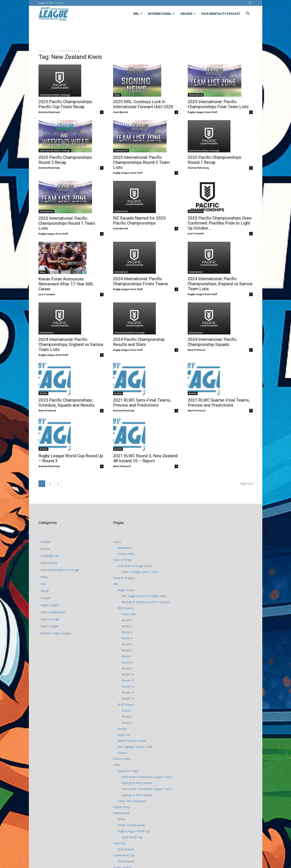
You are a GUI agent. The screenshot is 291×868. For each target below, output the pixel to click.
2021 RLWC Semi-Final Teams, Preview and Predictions (142, 403)
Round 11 (128, 680)
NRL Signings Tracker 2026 (135, 747)
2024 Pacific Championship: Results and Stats (139, 342)
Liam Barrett (121, 112)
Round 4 (127, 638)
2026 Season (126, 608)
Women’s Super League (56, 633)
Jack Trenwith (196, 233)
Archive (188, 14)
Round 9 (127, 668)
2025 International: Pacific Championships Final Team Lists (218, 104)
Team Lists (129, 614)
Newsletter (124, 548)
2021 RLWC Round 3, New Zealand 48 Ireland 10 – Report (145, 458)
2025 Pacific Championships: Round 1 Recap (215, 160)
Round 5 (127, 644)
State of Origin (50, 619)
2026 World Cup (132, 837)
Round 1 (127, 620)
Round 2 (127, 626)
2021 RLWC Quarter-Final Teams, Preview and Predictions (219, 403)
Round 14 (128, 698)
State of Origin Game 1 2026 (140, 572)
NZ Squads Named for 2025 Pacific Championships (139, 221)
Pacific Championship (131, 825)
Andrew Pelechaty (49, 112)
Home (42, 51)
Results (122, 729)
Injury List (124, 735)
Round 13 (128, 692)
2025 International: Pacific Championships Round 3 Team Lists (141, 162)
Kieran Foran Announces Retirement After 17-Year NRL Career (66, 284)
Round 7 (127, 656)
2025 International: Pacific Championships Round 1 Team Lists (67, 223)
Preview (46, 598)
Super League (49, 626)
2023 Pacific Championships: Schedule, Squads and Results (66, 403)
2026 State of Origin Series (135, 566)
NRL (138, 14)
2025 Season (126, 705)
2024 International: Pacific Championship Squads (212, 342)
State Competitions (53, 612)
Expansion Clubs (128, 771)
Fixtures (122, 753)
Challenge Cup (50, 556)
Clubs (117, 765)
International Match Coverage (55, 95)
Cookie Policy (126, 554)
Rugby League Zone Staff (202, 112)
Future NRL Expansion (132, 801)
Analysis (46, 542)
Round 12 (128, 686)
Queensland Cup (124, 855)
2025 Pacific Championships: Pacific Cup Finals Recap (66, 104)
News (117, 95)
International (161, 14)
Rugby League (50, 605)
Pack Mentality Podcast (221, 14)
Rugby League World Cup (134, 831)
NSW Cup (119, 843)
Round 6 (127, 650)
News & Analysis (124, 578)
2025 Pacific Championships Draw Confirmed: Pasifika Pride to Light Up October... (220, 223)
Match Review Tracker (132, 741)
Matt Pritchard (197, 350)
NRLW (45, 591)
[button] (248, 14)
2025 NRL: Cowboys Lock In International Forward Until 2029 (143, 104)
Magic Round (126, 590)
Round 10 (128, 674)
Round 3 (127, 632)
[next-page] (58, 484)
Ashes (121, 819)
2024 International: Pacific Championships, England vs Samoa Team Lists (220, 284)
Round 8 (127, 662)
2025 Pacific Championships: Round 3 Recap (66, 160)
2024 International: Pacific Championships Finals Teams (141, 281)
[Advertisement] (146, 36)
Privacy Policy (122, 759)
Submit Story (121, 807)
